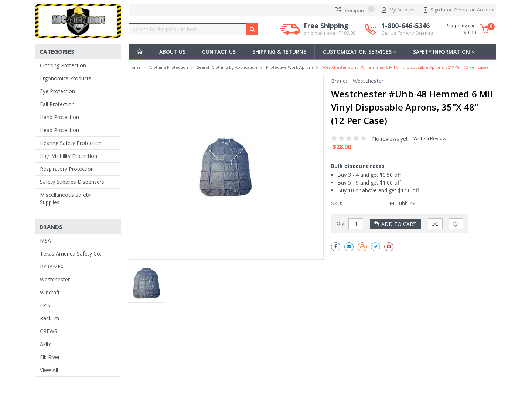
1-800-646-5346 (407, 29)
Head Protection (59, 130)
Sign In (438, 10)
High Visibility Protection (69, 156)
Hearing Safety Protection (71, 143)
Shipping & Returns (279, 52)
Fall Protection (57, 104)
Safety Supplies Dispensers (72, 182)
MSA (45, 241)
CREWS (49, 331)
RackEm (50, 318)
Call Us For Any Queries (407, 33)
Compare (355, 10)
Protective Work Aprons (290, 67)
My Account (398, 10)
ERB (45, 305)
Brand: (339, 81)
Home (135, 67)
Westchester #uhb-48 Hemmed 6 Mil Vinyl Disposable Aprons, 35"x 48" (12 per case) (405, 67)
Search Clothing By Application (227, 67)
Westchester (55, 279)
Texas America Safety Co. (71, 253)
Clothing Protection (63, 65)
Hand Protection (59, 117)
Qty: (341, 223)
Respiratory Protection (67, 169)
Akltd (46, 344)
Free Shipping (330, 29)
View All (49, 370)
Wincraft (50, 292)
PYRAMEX (52, 266)
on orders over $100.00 (330, 33)
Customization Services (360, 52)
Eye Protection (57, 91)
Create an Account (474, 10)
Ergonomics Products (66, 78)
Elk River (50, 357)
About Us (172, 52)
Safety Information (444, 52)
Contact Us (219, 52)
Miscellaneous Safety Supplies (65, 198)
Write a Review (430, 138)
